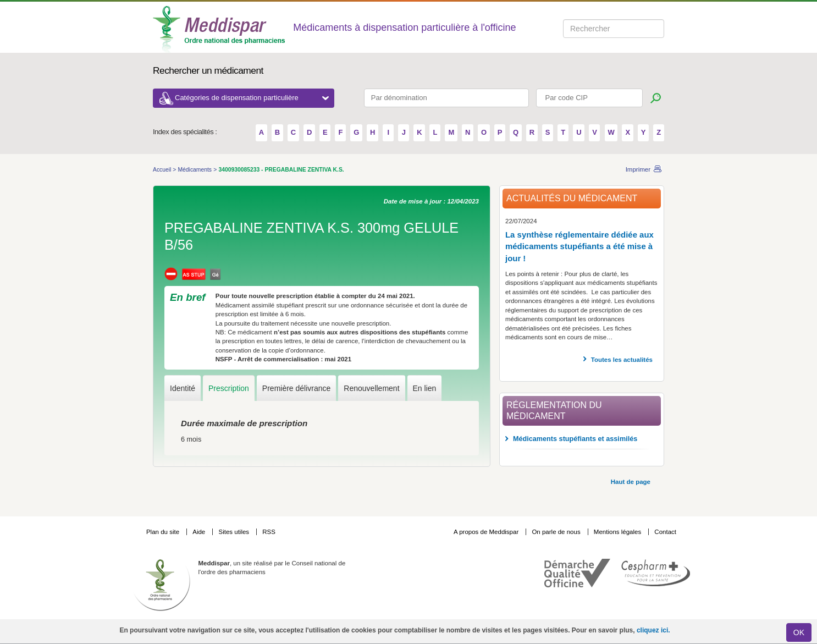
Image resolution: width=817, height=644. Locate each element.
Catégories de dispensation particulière (252, 98)
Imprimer (638, 169)
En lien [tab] (425, 388)
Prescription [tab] (229, 388)
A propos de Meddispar (486, 532)
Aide (200, 532)
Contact (665, 532)
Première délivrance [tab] (297, 388)
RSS (269, 532)
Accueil (163, 170)
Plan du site (164, 532)
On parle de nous (556, 532)
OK (799, 632)
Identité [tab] (183, 388)
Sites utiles (234, 532)
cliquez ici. (653, 630)
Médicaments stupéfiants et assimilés (575, 439)
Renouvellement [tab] (371, 388)
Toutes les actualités (622, 360)
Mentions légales (619, 532)
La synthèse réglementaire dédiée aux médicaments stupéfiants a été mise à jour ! (579, 246)
